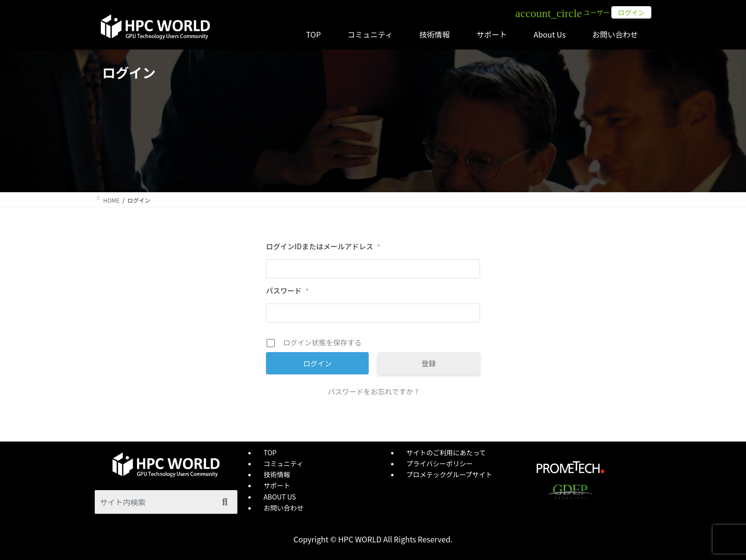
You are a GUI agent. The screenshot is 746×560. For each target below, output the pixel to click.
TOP (270, 452)
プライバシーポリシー (440, 463)
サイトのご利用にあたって (446, 452)
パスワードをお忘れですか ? (373, 391)
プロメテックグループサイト (449, 474)
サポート (277, 485)
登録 (429, 363)
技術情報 (277, 474)
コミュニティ (283, 463)
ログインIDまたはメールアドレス (323, 246)
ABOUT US (280, 497)
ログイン (631, 12)
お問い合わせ (284, 508)
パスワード (287, 291)
